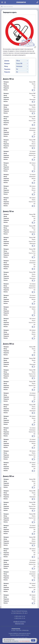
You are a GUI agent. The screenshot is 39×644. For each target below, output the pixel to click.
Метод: (6, 66)
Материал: (7, 63)
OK (33, 640)
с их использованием (24, 641)
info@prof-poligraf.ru (19, 622)
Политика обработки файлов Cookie (19, 635)
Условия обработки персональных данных (20, 633)
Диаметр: (7, 61)
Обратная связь (19, 624)
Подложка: (7, 69)
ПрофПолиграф (21, 2)
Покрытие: (7, 72)
